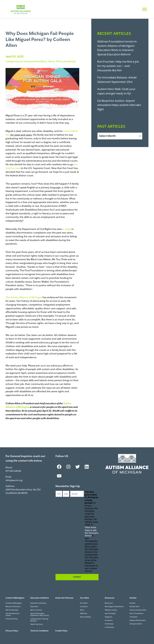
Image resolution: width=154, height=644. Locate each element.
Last (65, 499)
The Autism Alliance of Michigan (24, 297)
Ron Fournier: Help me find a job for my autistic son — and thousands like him (118, 66)
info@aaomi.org (14, 480)
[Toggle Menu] (145, 9)
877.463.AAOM (13, 471)
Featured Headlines (35, 62)
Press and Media (66, 62)
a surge (67, 229)
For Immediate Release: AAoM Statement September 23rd (117, 80)
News (52, 62)
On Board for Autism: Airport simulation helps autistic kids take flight (119, 105)
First (58, 499)
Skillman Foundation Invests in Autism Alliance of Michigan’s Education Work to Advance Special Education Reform (117, 48)
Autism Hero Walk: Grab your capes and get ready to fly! (116, 91)
